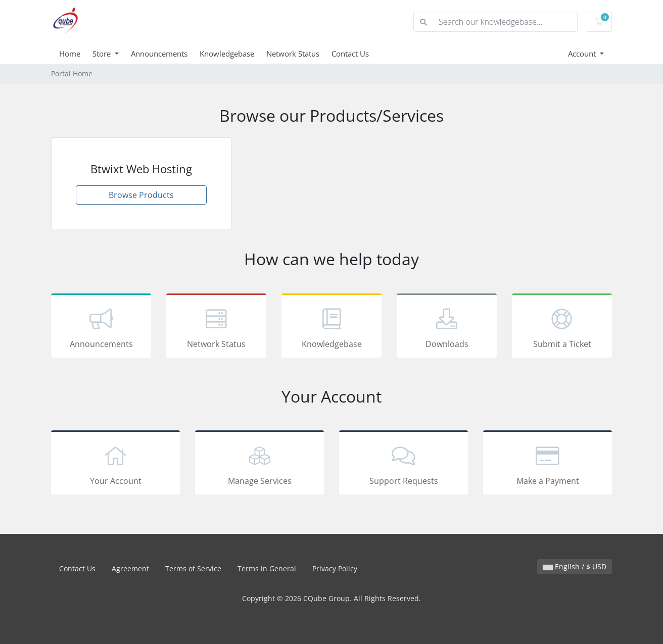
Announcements (159, 54)
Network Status (293, 54)
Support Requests (404, 464)
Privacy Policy (335, 568)
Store (103, 54)
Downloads (447, 327)
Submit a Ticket (562, 327)
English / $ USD (575, 566)
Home (70, 54)
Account (583, 54)
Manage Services (259, 464)
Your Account (115, 464)
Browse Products (141, 195)
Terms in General (267, 568)
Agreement (130, 568)
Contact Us (350, 54)
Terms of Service (193, 568)
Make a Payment (548, 464)
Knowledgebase (227, 54)
